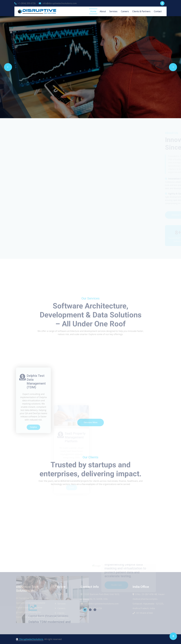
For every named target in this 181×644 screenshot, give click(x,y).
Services (113, 11)
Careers (125, 11)
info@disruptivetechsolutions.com (58, 3)
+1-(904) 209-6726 (25, 3)
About (103, 11)
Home (93, 11)
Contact (158, 11)
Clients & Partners (141, 11)
